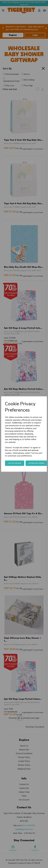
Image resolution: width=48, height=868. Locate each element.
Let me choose (15, 463)
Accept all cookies (37, 463)
